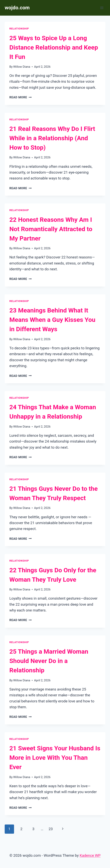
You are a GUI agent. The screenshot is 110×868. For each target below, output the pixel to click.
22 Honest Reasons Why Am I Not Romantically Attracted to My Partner (51, 229)
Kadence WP (90, 855)
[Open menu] (102, 8)
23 (51, 829)
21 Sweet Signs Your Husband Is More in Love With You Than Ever (55, 758)
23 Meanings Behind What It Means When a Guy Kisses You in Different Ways (52, 320)
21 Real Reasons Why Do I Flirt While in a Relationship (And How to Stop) (52, 138)
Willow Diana (22, 67)
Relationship (19, 29)
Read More (20, 97)
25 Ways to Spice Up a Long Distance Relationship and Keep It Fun (54, 47)
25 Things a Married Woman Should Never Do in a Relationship (49, 661)
